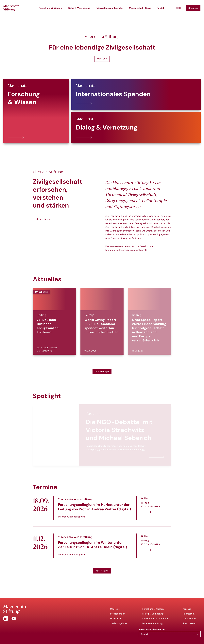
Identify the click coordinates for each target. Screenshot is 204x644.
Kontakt (161, 8)
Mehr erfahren (43, 219)
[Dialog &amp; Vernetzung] (136, 128)
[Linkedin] (6, 618)
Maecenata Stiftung (140, 8)
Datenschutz (189, 619)
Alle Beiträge (102, 371)
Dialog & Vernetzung (79, 8)
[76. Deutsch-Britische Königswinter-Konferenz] (54, 321)
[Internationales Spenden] (136, 94)
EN (182, 8)
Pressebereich (118, 614)
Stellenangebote (119, 623)
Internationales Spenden (110, 8)
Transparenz (189, 623)
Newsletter (116, 619)
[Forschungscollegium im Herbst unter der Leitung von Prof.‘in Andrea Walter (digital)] (102, 508)
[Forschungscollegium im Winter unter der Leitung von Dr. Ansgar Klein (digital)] (102, 546)
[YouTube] (14, 618)
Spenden (193, 8)
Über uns (102, 59)
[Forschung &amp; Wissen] (36, 111)
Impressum (189, 614)
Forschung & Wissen (50, 8)
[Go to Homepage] (51, 609)
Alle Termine (102, 571)
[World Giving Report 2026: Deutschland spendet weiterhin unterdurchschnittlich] (102, 321)
